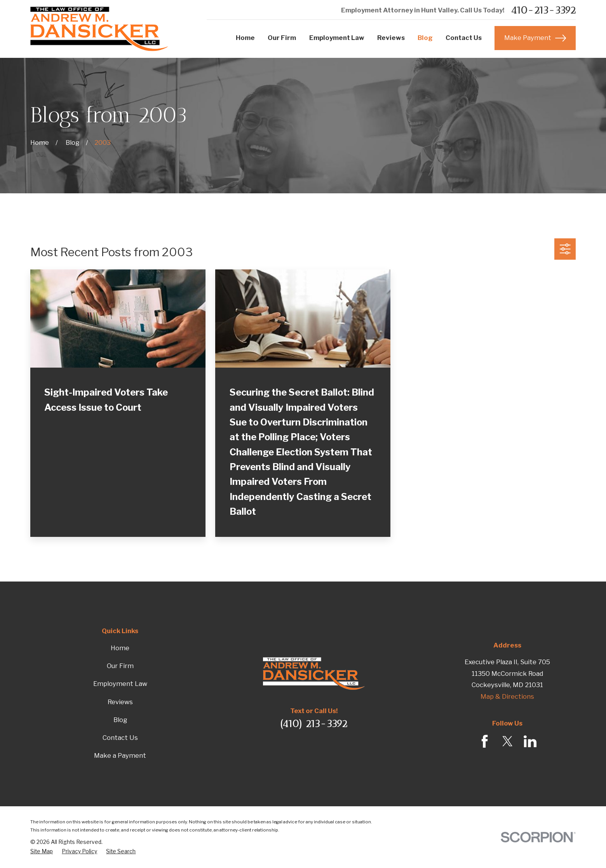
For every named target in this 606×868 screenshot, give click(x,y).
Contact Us (120, 738)
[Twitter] (508, 741)
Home (120, 648)
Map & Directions (507, 696)
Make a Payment (120, 755)
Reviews (120, 702)
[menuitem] (42, 852)
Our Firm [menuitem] (282, 38)
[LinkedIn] (530, 741)
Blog (120, 720)
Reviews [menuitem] (391, 38)
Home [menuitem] (245, 38)
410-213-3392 (543, 10)
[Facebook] (485, 741)
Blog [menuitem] (425, 38)
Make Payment (535, 38)
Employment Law (120, 684)
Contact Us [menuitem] (464, 38)
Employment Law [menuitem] (337, 38)
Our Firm (120, 666)
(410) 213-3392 (314, 724)
